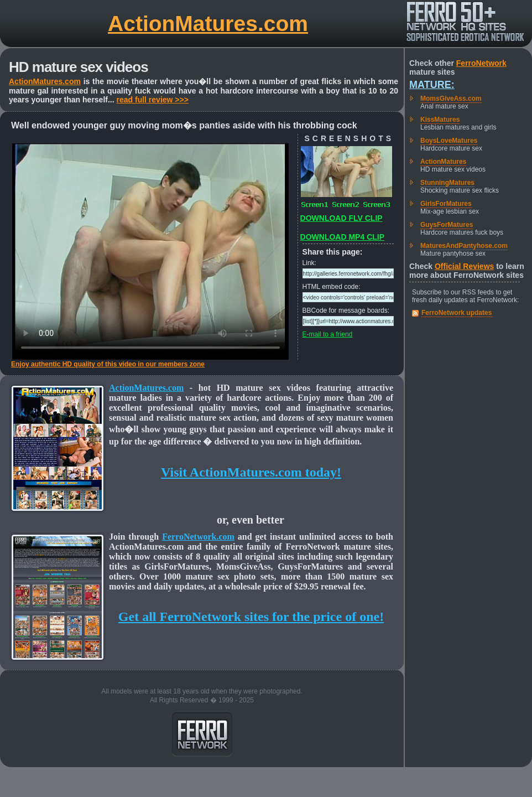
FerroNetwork (481, 63)
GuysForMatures (447, 225)
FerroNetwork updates (457, 313)
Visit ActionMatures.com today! (251, 472)
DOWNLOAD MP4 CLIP (342, 237)
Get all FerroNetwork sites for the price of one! (251, 617)
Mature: (432, 85)
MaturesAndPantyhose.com (464, 246)
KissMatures (440, 120)
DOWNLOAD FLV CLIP (341, 218)
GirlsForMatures (446, 204)
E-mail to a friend (328, 334)
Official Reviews (464, 266)
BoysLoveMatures (449, 141)
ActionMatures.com (208, 24)
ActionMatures (443, 162)
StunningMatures (447, 183)
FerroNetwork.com (198, 537)
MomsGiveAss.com (451, 99)
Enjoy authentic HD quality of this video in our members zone (108, 364)
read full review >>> (153, 100)
